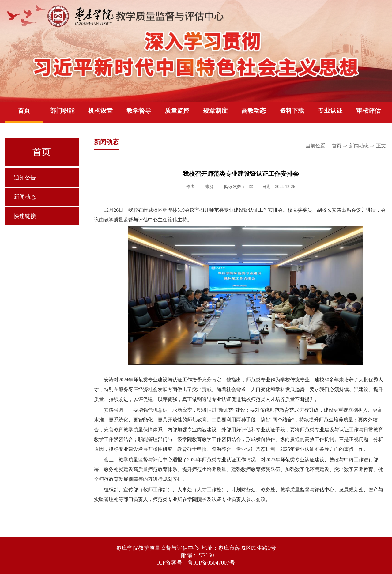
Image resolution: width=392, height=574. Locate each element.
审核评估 (368, 111)
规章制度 (215, 111)
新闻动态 (25, 197)
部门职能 (62, 111)
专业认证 (330, 111)
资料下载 (292, 111)
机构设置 (100, 111)
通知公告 (25, 178)
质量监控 (177, 111)
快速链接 (25, 216)
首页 (24, 111)
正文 (381, 146)
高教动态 (254, 111)
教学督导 (139, 111)
